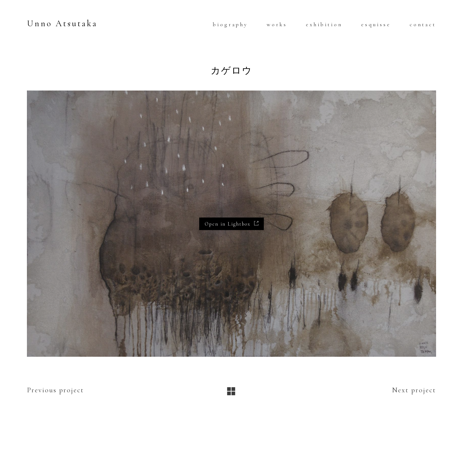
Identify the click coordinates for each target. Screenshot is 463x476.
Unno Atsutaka (62, 24)
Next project (414, 390)
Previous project (55, 390)
